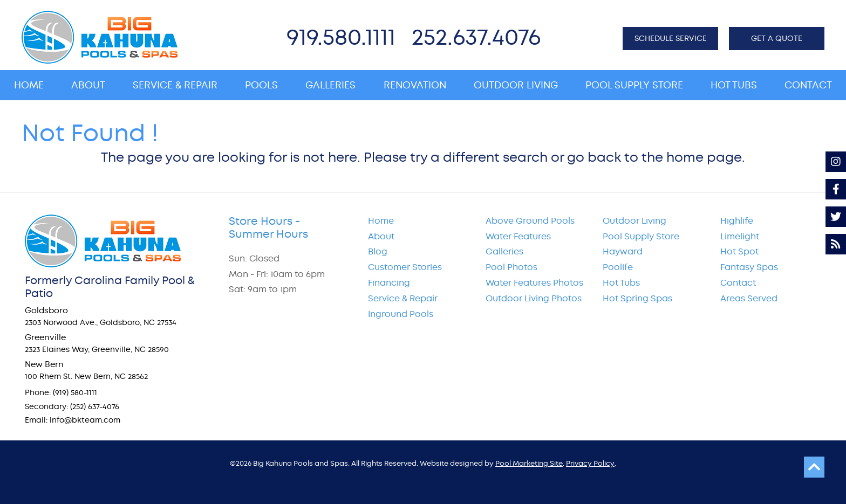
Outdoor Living (634, 221)
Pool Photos (511, 267)
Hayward (623, 251)
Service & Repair (403, 298)
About (381, 236)
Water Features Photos (534, 283)
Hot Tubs (621, 283)
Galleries (504, 251)
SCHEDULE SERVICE (671, 38)
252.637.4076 (476, 37)
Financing (389, 283)
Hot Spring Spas (637, 298)
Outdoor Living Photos (534, 298)
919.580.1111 (341, 37)
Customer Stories (405, 267)
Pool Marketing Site (529, 463)
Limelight (740, 236)
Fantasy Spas (749, 267)
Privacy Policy (590, 463)
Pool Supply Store (641, 236)
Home (381, 221)
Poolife (618, 267)
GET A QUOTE (777, 38)
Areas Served (749, 298)
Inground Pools (401, 314)
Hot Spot (739, 251)
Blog (378, 251)
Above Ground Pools (530, 221)
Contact (738, 283)
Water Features (518, 236)
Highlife (737, 221)
